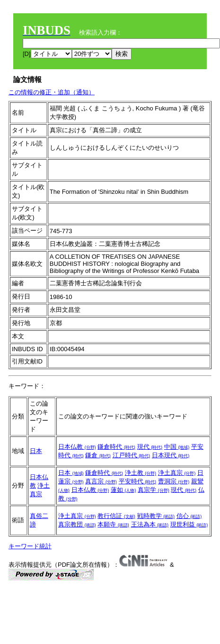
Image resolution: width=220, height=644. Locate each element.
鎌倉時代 (116, 447)
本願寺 (113, 524)
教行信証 (116, 516)
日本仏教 (77, 447)
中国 (177, 447)
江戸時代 (132, 455)
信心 (189, 516)
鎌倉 (98, 455)
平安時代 (138, 481)
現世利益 (189, 524)
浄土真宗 (177, 473)
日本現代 (171, 455)
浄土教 (141, 473)
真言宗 (101, 481)
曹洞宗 (174, 481)
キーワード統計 (30, 546)
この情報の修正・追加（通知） (52, 92)
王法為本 (150, 524)
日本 (36, 451)
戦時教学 (156, 516)
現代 (150, 447)
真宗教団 (77, 524)
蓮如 (123, 490)
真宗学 (154, 490)
